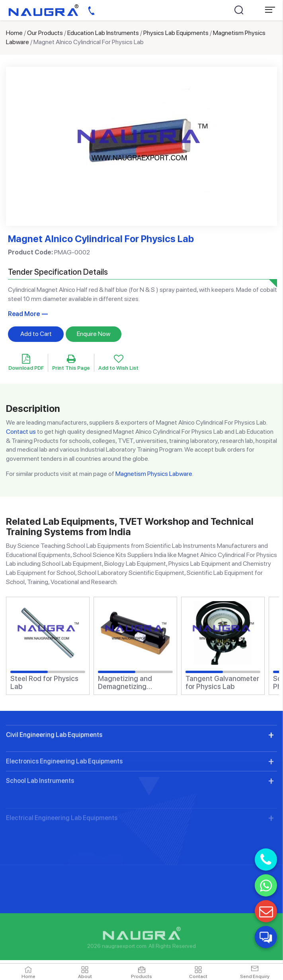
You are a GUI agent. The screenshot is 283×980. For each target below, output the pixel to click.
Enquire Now (94, 334)
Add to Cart (36, 334)
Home (14, 33)
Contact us (21, 432)
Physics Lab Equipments (176, 33)
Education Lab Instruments (103, 33)
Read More (24, 314)
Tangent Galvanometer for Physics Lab (222, 683)
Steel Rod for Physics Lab (44, 683)
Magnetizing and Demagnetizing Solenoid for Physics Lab (130, 683)
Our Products (45, 33)
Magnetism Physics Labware (154, 474)
